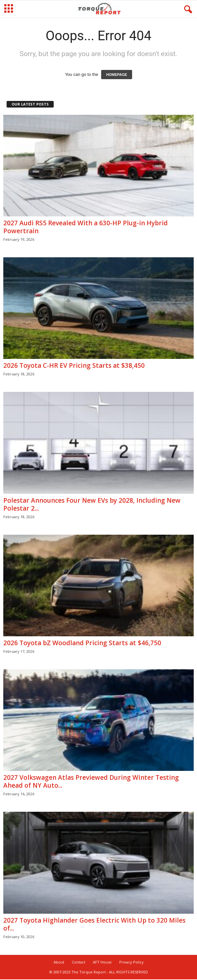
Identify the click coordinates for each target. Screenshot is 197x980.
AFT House (102, 962)
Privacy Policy (131, 962)
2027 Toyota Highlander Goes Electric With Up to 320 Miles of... (94, 924)
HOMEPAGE (116, 75)
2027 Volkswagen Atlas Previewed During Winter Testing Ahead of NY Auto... (91, 781)
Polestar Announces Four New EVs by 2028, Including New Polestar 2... (92, 504)
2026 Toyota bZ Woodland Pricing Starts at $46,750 (82, 643)
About (59, 962)
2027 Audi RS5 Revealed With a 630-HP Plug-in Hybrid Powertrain (85, 227)
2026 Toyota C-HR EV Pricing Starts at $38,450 (74, 365)
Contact (79, 962)
